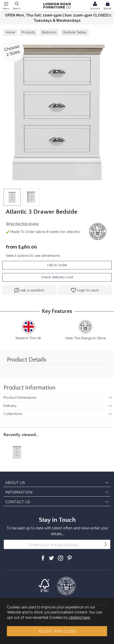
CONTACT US (18, 502)
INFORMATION (19, 492)
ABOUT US (15, 483)
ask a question (29, 290)
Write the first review (22, 224)
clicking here (79, 617)
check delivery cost (57, 277)
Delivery (10, 406)
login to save (85, 290)
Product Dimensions (20, 398)
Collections (13, 414)
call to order (57, 265)
